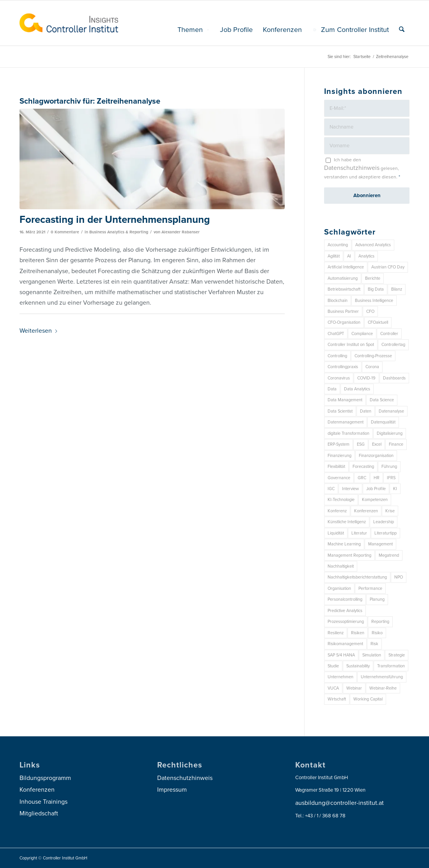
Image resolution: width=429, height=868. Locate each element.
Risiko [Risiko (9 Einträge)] (377, 633)
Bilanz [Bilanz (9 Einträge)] (397, 289)
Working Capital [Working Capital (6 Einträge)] (368, 699)
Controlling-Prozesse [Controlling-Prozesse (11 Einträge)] (373, 356)
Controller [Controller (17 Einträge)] (389, 334)
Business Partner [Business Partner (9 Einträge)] (343, 311)
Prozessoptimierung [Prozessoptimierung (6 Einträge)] (346, 622)
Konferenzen (37, 790)
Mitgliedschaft (39, 813)
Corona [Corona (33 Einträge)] (372, 367)
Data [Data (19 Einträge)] (332, 389)
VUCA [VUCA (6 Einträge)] (333, 688)
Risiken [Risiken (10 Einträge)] (358, 633)
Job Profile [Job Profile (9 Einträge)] (376, 489)
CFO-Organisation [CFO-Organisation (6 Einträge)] (344, 322)
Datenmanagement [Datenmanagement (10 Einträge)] (346, 422)
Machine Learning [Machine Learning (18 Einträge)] (344, 544)
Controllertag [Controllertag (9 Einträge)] (393, 345)
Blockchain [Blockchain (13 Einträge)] (338, 301)
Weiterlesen (39, 331)
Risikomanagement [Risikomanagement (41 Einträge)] (345, 644)
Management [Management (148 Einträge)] (380, 544)
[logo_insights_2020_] (69, 23)
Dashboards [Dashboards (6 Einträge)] (394, 378)
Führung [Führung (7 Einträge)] (389, 467)
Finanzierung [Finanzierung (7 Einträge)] (339, 456)
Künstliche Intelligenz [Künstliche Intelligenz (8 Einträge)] (347, 522)
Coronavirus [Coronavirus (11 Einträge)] (339, 378)
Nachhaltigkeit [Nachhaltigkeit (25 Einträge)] (341, 566)
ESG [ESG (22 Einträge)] (361, 444)
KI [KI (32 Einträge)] (395, 489)
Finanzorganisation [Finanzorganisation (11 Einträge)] (376, 456)
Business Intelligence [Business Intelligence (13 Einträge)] (374, 301)
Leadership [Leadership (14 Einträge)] (384, 522)
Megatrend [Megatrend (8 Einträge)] (389, 555)
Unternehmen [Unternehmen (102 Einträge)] (340, 677)
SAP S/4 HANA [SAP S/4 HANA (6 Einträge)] (341, 655)
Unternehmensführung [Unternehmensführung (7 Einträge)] (382, 677)
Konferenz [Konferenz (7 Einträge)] (337, 511)
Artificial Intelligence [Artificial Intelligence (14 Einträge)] (346, 267)
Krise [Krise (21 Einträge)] (390, 511)
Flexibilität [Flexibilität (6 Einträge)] (336, 467)
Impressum (172, 790)
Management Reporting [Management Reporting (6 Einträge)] (349, 555)
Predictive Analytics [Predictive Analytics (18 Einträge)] (345, 611)
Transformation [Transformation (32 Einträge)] (391, 666)
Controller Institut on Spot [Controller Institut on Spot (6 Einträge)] (351, 345)
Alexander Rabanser (181, 232)
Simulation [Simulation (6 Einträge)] (372, 655)
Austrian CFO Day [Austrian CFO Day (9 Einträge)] (388, 267)
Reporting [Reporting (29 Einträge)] (380, 622)
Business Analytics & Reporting (119, 232)
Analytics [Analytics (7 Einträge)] (366, 256)
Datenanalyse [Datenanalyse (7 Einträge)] (391, 411)
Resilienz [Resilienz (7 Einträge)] (336, 633)
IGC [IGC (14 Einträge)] (331, 489)
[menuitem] (194, 30)
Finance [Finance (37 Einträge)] (396, 444)
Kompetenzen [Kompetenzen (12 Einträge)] (375, 500)
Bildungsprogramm (45, 778)
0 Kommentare (65, 232)
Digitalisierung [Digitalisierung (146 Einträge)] (390, 433)
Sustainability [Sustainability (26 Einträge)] (358, 666)
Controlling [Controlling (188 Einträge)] (337, 356)
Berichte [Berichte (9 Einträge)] (373, 278)
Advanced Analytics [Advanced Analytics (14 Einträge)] (373, 245)
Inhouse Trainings (43, 802)
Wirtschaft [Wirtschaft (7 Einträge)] (337, 699)
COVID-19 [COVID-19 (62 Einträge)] (366, 378)
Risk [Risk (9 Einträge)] (374, 644)
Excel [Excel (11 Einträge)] (377, 444)
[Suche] (402, 30)
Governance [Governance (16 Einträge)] (339, 478)
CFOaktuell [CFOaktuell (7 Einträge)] (378, 322)
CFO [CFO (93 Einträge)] (370, 311)
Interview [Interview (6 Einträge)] (350, 489)
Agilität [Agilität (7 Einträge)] (334, 256)
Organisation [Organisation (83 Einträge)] (339, 588)
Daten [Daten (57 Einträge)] (366, 411)
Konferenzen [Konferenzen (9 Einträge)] (366, 511)
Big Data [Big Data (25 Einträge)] (376, 289)
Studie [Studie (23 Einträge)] (333, 666)
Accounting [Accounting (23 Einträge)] (338, 245)
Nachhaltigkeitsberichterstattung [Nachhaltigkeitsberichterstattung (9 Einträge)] (357, 577)
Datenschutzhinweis (352, 168)
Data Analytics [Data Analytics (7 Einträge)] (357, 389)
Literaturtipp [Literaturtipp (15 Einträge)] (386, 533)
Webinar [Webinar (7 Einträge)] (354, 688)
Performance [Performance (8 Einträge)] (370, 588)
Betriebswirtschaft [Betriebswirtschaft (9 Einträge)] (344, 289)
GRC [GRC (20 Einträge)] (362, 478)
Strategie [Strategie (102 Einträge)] (397, 655)
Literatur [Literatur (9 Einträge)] (359, 533)
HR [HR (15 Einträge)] (377, 478)
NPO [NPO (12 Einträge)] (399, 577)
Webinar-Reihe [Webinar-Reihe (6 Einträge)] (383, 688)
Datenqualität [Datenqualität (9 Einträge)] (383, 422)
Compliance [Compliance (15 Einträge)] (362, 334)
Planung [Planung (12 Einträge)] (377, 599)
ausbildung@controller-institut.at (339, 803)
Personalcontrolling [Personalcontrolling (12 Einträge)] (345, 599)
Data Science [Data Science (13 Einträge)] (382, 400)
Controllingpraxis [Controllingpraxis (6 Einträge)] (343, 367)
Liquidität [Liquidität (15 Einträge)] (336, 533)
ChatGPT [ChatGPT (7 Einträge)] (336, 334)
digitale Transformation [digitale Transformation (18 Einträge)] (348, 433)
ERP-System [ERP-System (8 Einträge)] (339, 444)
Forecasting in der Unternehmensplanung (115, 220)
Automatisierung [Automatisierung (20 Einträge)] (343, 278)
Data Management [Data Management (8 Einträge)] (345, 400)
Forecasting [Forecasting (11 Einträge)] (363, 467)
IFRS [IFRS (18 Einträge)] (391, 478)
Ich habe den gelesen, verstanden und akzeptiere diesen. (362, 168)
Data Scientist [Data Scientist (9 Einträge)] (340, 411)
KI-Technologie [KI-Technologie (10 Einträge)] (341, 500)
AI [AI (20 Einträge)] (349, 256)
